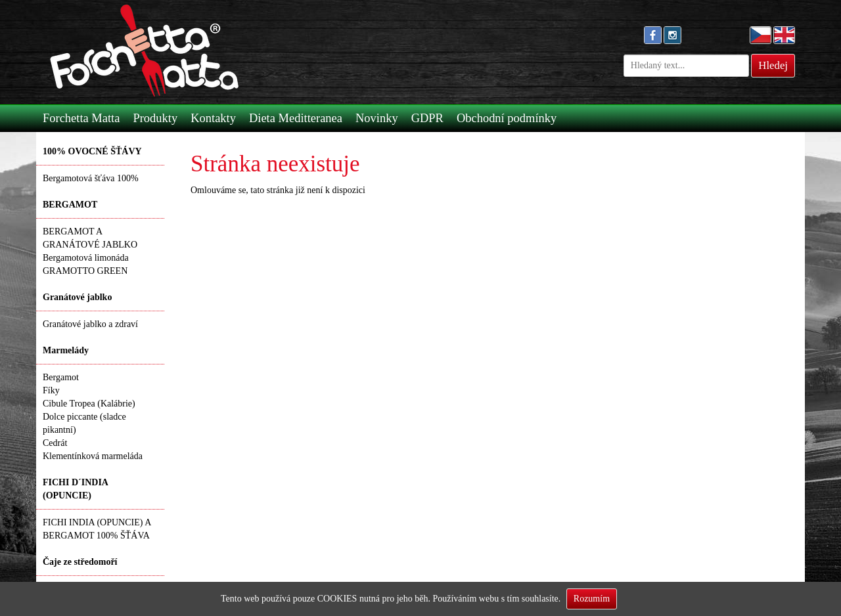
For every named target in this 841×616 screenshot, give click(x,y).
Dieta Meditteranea (296, 118)
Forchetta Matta (81, 118)
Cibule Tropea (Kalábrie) (89, 404)
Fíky (51, 390)
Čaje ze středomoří (80, 562)
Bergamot (61, 377)
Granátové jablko (77, 297)
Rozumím (592, 599)
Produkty (155, 118)
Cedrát (55, 443)
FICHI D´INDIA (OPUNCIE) (76, 489)
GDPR (427, 118)
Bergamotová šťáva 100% (91, 178)
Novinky (377, 118)
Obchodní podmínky (507, 118)
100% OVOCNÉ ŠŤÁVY (92, 151)
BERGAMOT (70, 205)
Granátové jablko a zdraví (90, 324)
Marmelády (66, 350)
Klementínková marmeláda (93, 456)
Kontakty (213, 118)
